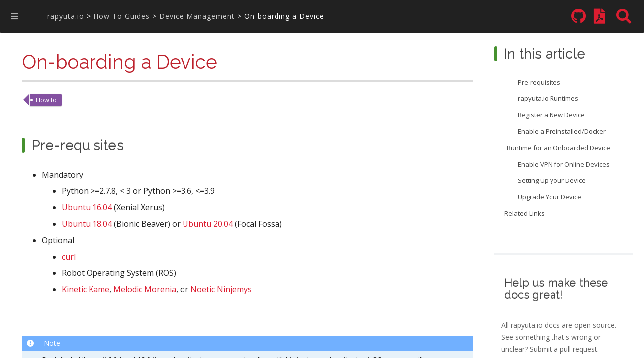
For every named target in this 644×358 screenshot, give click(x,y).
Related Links (524, 213)
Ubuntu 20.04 (208, 224)
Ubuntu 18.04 (87, 224)
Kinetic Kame (86, 290)
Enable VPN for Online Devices (564, 164)
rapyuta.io (66, 16)
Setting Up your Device (552, 180)
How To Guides (122, 16)
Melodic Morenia (145, 290)
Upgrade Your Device (550, 197)
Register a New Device (551, 115)
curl (69, 257)
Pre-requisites (539, 82)
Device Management (197, 16)
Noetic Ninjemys (221, 290)
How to (46, 100)
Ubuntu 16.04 (87, 208)
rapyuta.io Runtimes (548, 98)
